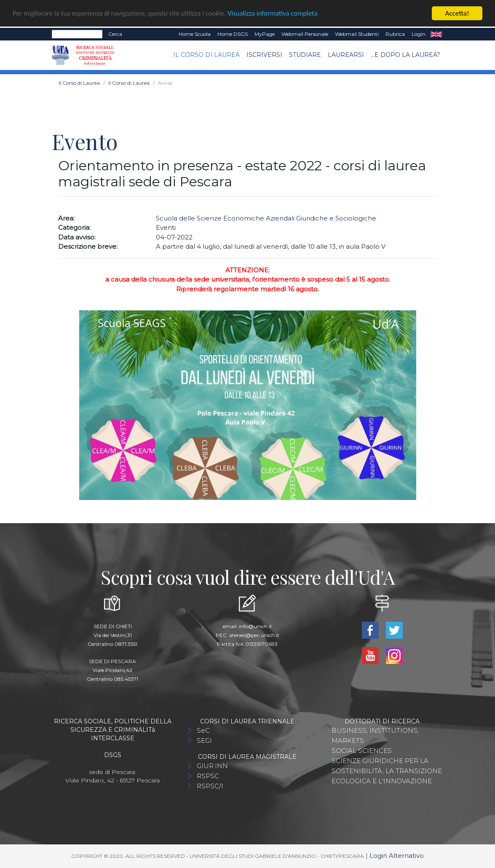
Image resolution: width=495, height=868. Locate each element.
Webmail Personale (305, 34)
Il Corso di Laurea (206, 55)
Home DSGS (233, 34)
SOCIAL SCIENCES (362, 751)
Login (419, 34)
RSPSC (208, 776)
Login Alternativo (397, 856)
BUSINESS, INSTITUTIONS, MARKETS (375, 735)
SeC (203, 730)
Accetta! (457, 13)
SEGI (204, 740)
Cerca (115, 34)
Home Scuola (195, 34)
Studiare (305, 55)
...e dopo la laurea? (405, 55)
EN (436, 34)
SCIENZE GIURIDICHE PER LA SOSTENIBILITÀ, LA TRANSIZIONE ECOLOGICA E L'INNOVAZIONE (387, 771)
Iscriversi (264, 55)
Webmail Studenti (357, 34)
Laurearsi (346, 55)
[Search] (77, 34)
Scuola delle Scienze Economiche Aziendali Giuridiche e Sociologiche (266, 218)
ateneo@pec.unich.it (254, 635)
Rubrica (395, 34)
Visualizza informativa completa (278, 14)
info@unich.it (256, 626)
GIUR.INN (212, 766)
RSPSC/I (210, 786)
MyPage (265, 34)
